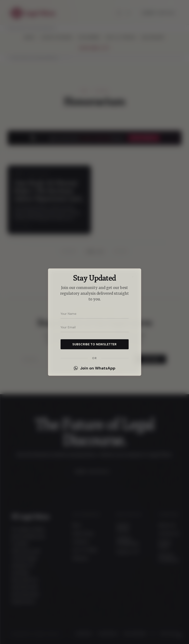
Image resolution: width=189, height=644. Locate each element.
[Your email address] (95, 327)
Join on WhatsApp (95, 368)
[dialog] (94, 322)
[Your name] (95, 314)
